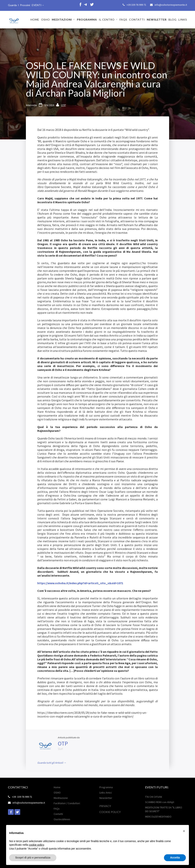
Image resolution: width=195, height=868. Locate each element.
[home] (14, 19)
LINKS (183, 20)
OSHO (46, 20)
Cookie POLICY (110, 812)
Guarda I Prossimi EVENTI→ (26, 5)
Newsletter (106, 798)
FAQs (123, 20)
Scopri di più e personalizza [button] (33, 858)
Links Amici (106, 793)
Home (57, 787)
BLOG (173, 20)
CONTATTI (137, 20)
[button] (63, 20)
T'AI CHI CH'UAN (153, 797)
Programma (106, 787)
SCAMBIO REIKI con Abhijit (160, 802)
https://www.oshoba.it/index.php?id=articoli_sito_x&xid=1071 (80, 583)
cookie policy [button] (36, 845)
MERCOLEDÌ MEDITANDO (158, 817)
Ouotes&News (62, 819)
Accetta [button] (175, 858)
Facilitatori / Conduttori (67, 803)
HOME (35, 20)
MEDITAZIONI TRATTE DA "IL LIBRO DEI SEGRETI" (164, 809)
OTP (64, 105)
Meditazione (61, 798)
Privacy (105, 806)
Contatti (58, 814)
